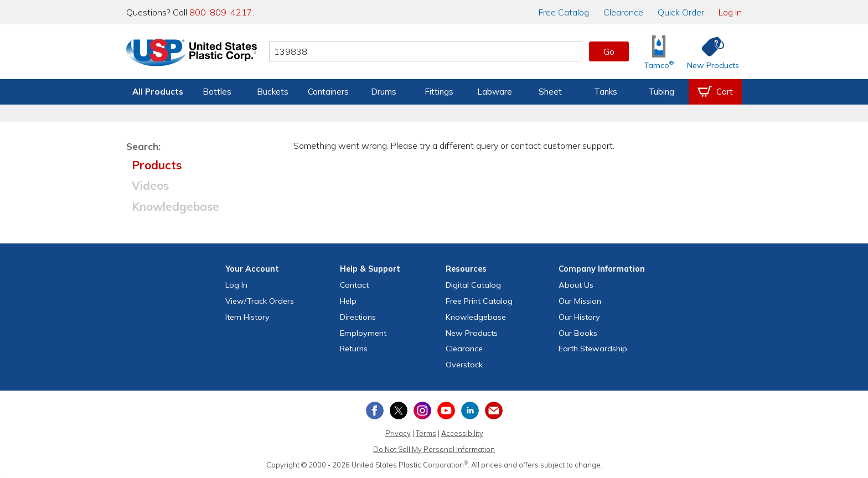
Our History (579, 317)
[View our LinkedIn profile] (470, 411)
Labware (495, 92)
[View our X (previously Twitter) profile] (399, 411)
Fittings (439, 92)
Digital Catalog (473, 285)
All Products (158, 92)
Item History (247, 317)
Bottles (217, 92)
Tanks (606, 92)
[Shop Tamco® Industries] (659, 52)
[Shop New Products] (709, 52)
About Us (576, 285)
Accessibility (462, 433)
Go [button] (609, 51)
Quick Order (681, 12)
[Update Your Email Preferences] (494, 411)
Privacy (398, 433)
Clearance (623, 12)
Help (348, 301)
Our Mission (580, 301)
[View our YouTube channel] (446, 411)
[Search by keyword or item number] (426, 51)
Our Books (578, 333)
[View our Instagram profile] (422, 411)
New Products (472, 333)
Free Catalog (479, 301)
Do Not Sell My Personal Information (434, 449)
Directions (358, 317)
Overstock (464, 365)
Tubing (661, 92)
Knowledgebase (175, 206)
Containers (328, 92)
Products (157, 165)
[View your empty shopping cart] (715, 92)
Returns (354, 349)
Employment (363, 333)
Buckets (273, 92)
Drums (384, 92)
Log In (730, 12)
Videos (150, 185)
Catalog (564, 12)
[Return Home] (192, 54)
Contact (354, 285)
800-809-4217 (221, 12)
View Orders (260, 301)
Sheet (550, 92)
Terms (426, 433)
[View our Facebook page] (375, 411)
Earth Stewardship (593, 349)
